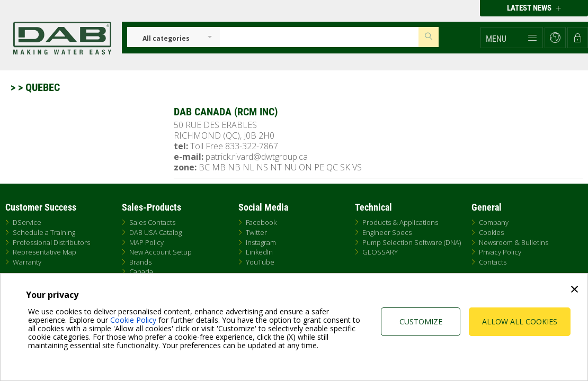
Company (494, 222)
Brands (140, 262)
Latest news (534, 8)
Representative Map (44, 252)
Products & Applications (400, 222)
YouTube (260, 262)
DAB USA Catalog (155, 232)
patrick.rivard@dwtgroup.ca (257, 157)
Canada (141, 271)
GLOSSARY (380, 252)
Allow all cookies (520, 321)
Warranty (27, 262)
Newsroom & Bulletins (514, 242)
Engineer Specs (387, 232)
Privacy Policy (500, 252)
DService (27, 222)
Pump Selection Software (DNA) (412, 242)
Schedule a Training (44, 232)
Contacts (493, 262)
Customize (421, 321)
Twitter (256, 232)
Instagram (261, 242)
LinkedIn (259, 252)
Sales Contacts (152, 222)
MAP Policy (146, 242)
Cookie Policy (133, 320)
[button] (512, 38)
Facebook (261, 222)
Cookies (491, 232)
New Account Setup (161, 252)
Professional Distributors (51, 242)
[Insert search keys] (319, 37)
